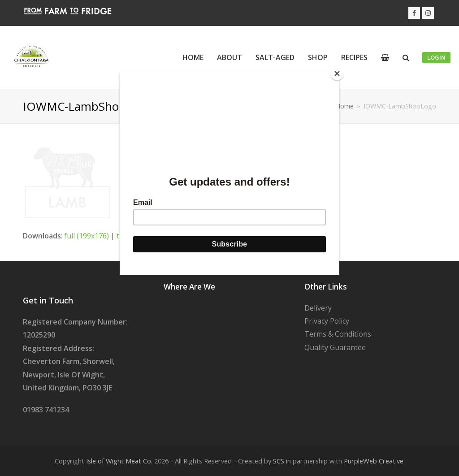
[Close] (337, 74)
